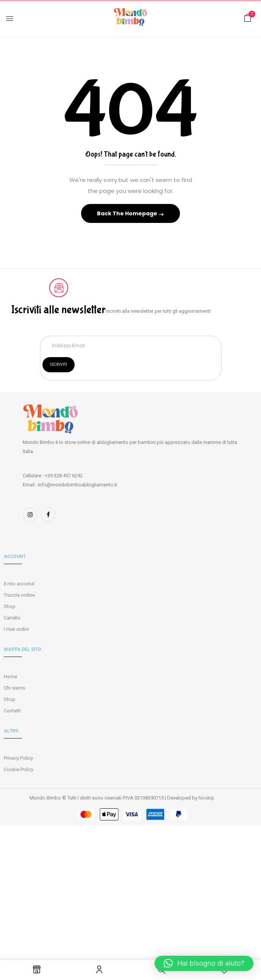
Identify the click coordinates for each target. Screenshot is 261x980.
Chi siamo (15, 688)
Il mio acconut (19, 584)
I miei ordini (16, 629)
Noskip (206, 798)
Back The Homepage (128, 213)
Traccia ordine (19, 595)
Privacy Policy (18, 758)
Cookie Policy (19, 769)
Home (10, 677)
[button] (248, 18)
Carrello (12, 618)
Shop (10, 606)
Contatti (12, 711)
